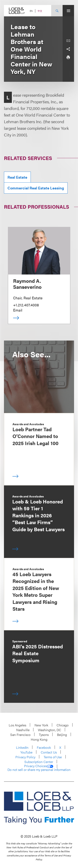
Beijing (62, 735)
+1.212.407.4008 (26, 305)
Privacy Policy (25, 757)
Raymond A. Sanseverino (27, 284)
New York (41, 725)
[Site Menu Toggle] (68, 11)
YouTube (26, 752)
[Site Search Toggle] (57, 11)
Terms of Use (53, 757)
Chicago (63, 725)
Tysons (44, 735)
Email (18, 310)
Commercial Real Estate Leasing (36, 188)
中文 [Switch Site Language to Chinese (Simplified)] (40, 11)
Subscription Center (39, 762)
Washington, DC (50, 730)
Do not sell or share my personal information (39, 770)
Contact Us (49, 752)
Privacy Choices (39, 766)
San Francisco (20, 735)
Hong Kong (39, 739)
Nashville (23, 730)
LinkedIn (22, 747)
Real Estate (17, 177)
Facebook (44, 747)
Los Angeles (17, 725)
